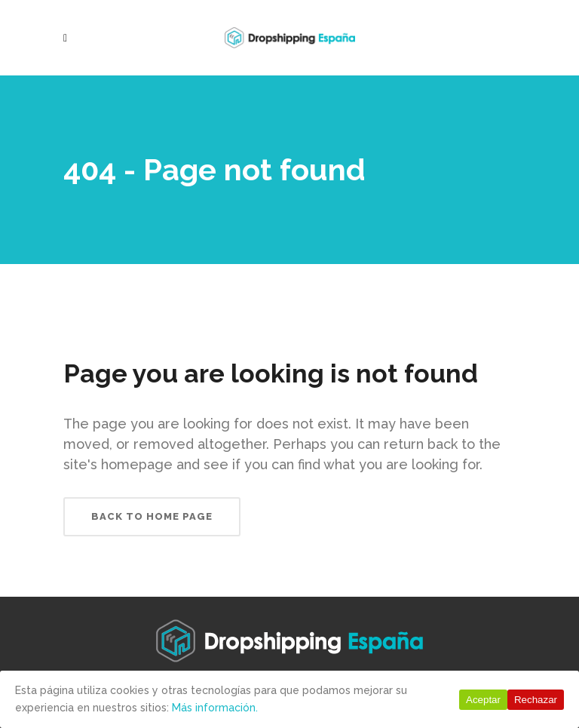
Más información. (215, 708)
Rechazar (536, 700)
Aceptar (483, 700)
